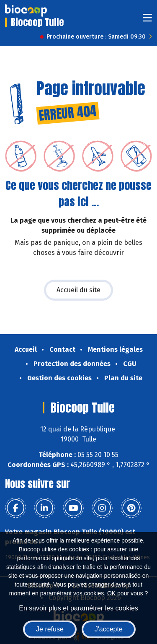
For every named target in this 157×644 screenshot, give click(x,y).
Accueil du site (78, 290)
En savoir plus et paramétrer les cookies (78, 608)
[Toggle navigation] (147, 20)
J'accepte (109, 629)
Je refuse (50, 629)
